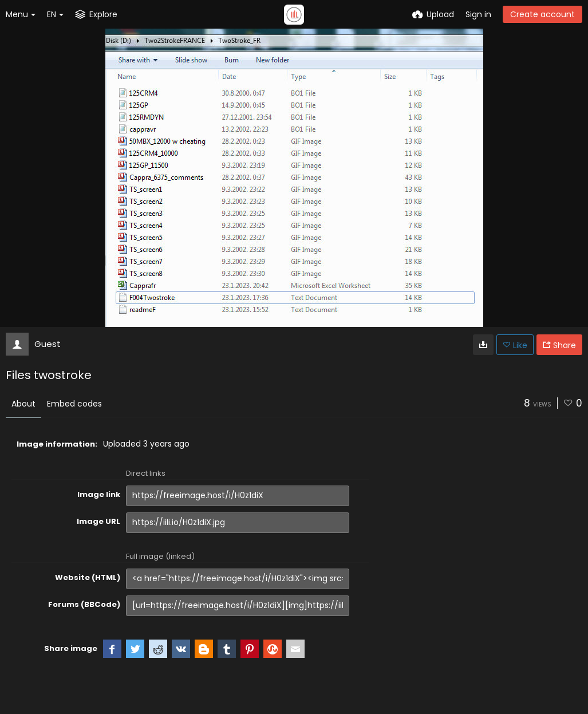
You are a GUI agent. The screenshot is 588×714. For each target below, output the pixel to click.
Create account (542, 14)
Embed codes (74, 404)
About (23, 404)
